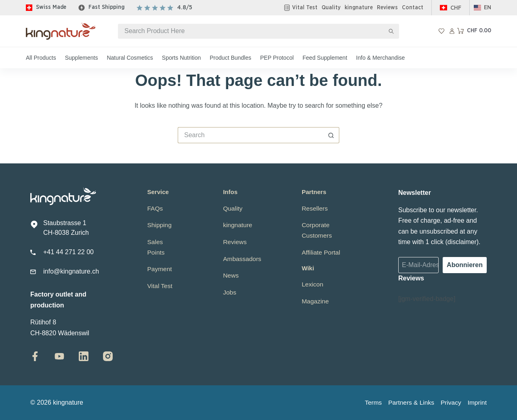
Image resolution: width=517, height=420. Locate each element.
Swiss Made (51, 7)
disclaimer (462, 242)
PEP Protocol (277, 58)
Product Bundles (230, 58)
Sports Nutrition (181, 58)
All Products (41, 58)
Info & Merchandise (381, 58)
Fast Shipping (106, 7)
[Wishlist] (441, 31)
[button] (483, 8)
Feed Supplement (325, 58)
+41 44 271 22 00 (68, 252)
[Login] (452, 31)
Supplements (82, 58)
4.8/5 (185, 7)
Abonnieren (465, 265)
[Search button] (392, 31)
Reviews (387, 8)
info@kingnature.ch (71, 271)
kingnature (359, 8)
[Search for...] (251, 31)
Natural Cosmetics (130, 58)
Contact (413, 8)
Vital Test (305, 8)
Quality (331, 8)
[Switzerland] (451, 8)
